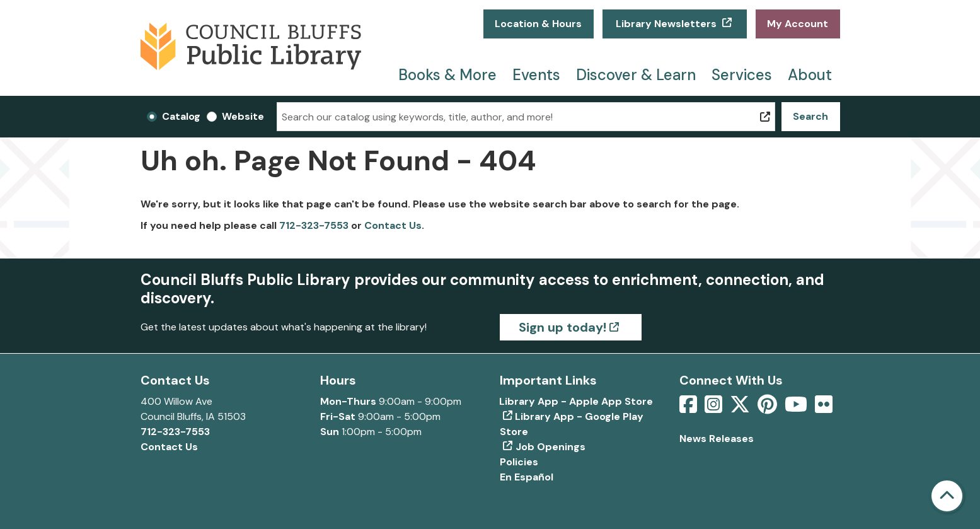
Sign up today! (562, 327)
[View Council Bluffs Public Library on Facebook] (689, 408)
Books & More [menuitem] (447, 75)
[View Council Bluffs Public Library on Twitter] (741, 408)
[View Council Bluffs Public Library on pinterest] (769, 408)
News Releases (717, 439)
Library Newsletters (666, 24)
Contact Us (393, 225)
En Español (527, 477)
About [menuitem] (810, 75)
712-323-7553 (314, 225)
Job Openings (551, 447)
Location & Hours (538, 24)
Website (243, 116)
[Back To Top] (947, 496)
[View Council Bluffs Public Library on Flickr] (824, 408)
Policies (519, 462)
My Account (798, 24)
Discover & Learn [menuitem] (636, 75)
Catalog (181, 116)
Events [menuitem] (536, 75)
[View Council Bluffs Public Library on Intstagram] (715, 408)
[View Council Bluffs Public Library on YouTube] (797, 408)
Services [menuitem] (742, 75)
